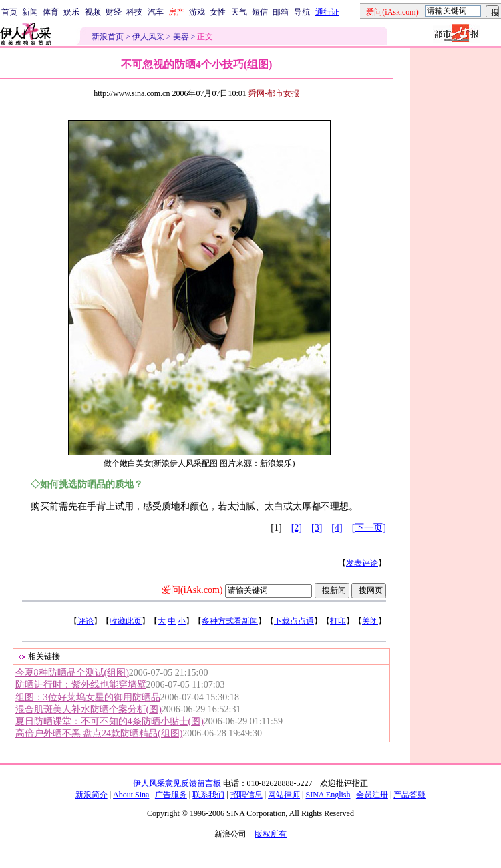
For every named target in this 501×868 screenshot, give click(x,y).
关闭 (370, 621)
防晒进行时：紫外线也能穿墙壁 (81, 685)
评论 (86, 621)
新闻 (30, 12)
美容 (181, 37)
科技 (134, 12)
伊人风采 (148, 37)
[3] (317, 528)
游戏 (197, 12)
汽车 (156, 12)
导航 (302, 12)
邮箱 (281, 12)
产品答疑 (409, 795)
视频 (93, 12)
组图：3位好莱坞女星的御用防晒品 (88, 697)
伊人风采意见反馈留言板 (177, 783)
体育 (51, 12)
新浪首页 (108, 37)
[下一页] (369, 528)
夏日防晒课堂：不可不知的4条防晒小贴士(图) (110, 721)
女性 (218, 12)
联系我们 (208, 795)
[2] (297, 528)
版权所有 (271, 834)
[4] (337, 528)
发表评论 (362, 563)
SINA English (328, 795)
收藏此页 (126, 621)
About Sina (131, 795)
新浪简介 (92, 795)
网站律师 (284, 795)
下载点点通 (294, 621)
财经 (114, 12)
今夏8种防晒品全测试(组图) (72, 673)
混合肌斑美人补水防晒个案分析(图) (89, 709)
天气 (239, 12)
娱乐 (71, 12)
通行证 (327, 12)
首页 (9, 12)
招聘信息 (246, 795)
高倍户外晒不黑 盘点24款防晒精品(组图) (99, 733)
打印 (338, 621)
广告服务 (171, 795)
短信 (260, 12)
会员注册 (372, 795)
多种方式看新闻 (230, 621)
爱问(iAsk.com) (192, 590)
